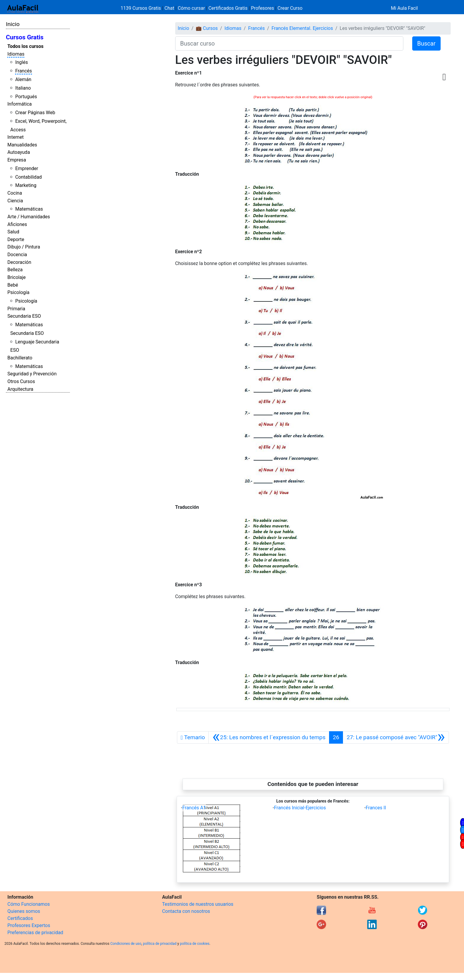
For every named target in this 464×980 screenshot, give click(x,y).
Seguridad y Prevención (32, 374)
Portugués (26, 97)
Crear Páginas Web (35, 113)
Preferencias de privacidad (35, 933)
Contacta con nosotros (186, 911)
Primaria (16, 309)
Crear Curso (290, 8)
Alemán (23, 79)
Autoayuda (19, 152)
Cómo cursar (191, 8)
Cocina (15, 193)
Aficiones (17, 224)
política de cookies (195, 944)
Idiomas (16, 54)
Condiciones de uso (126, 944)
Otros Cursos (21, 381)
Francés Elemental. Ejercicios (302, 28)
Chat (169, 8)
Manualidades (22, 145)
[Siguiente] (396, 737)
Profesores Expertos (29, 925)
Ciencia (15, 201)
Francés (23, 71)
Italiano (23, 88)
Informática (20, 104)
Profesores (262, 8)
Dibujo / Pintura (24, 247)
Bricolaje (17, 277)
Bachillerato (20, 358)
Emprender (27, 168)
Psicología (18, 292)
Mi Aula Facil (404, 8)
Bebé (13, 285)
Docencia (17, 255)
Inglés (21, 62)
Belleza (15, 270)
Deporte (16, 239)
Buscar (426, 43)
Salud (13, 232)
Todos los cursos (25, 46)
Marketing (26, 185)
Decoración (19, 262)
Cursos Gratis (25, 37)
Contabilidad (28, 177)
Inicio (13, 24)
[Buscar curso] (289, 43)
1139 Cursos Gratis (141, 8)
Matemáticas (29, 209)
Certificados (20, 918)
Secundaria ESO (24, 316)
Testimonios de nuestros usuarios (198, 904)
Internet (16, 137)
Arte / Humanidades (29, 217)
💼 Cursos (207, 28)
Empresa (17, 160)
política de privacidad (160, 944)
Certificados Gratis (228, 8)
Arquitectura (20, 389)
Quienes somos (24, 911)
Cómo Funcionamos (29, 904)
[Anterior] (269, 737)
